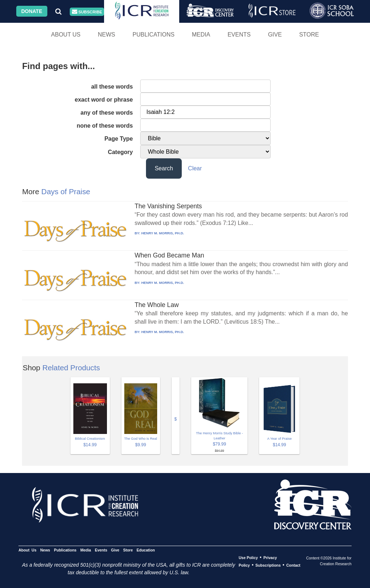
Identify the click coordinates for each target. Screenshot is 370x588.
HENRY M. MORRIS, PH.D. (163, 233)
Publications (154, 35)
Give (275, 35)
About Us (66, 35)
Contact (293, 565)
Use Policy (248, 558)
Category (120, 152)
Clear (195, 168)
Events (239, 35)
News (107, 35)
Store (309, 35)
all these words (112, 87)
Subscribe (87, 12)
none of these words (105, 126)
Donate (32, 11)
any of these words (107, 113)
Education (146, 550)
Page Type (119, 139)
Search (164, 168)
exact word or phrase (104, 100)
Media (201, 35)
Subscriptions (268, 565)
